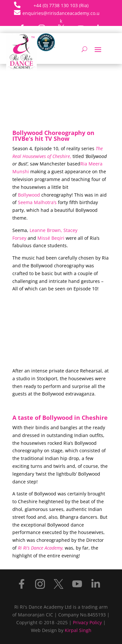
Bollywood (29, 195)
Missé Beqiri (52, 238)
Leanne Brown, (46, 230)
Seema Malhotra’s (37, 202)
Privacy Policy (87, 622)
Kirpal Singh (78, 630)
